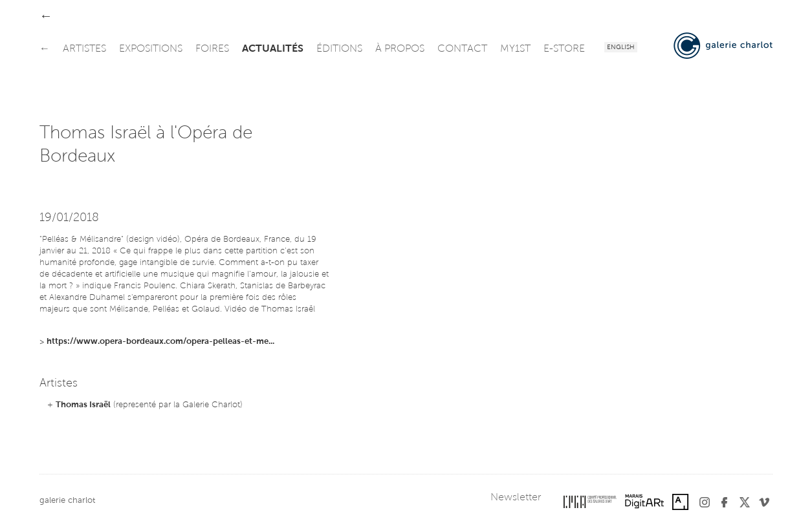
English (621, 48)
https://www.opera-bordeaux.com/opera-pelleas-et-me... (160, 342)
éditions (339, 49)
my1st (515, 49)
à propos (400, 49)
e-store (564, 49)
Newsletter (516, 498)
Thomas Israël (83, 405)
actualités (273, 49)
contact (462, 49)
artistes (84, 49)
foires (212, 49)
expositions (151, 49)
